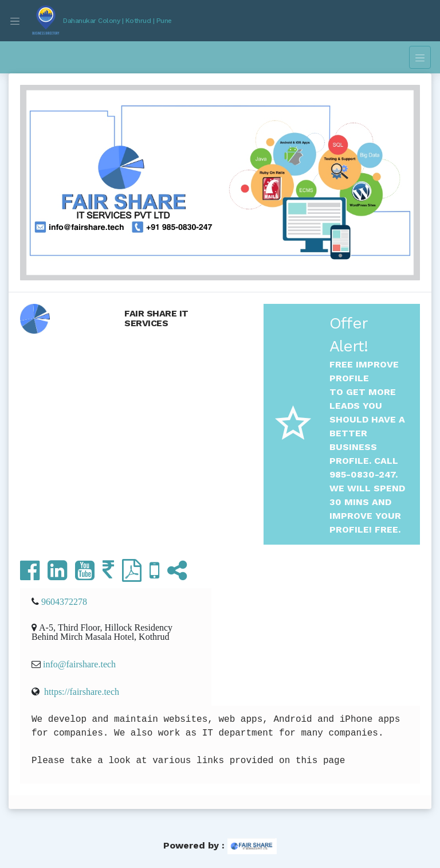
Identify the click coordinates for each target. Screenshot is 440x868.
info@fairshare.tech (79, 664)
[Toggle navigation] (15, 21)
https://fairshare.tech (82, 691)
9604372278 (64, 601)
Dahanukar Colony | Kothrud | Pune (117, 21)
